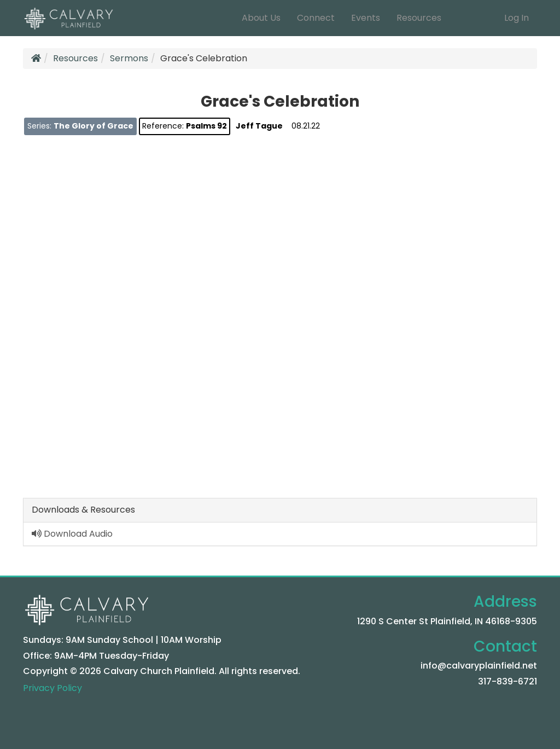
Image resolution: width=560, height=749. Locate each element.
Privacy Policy (52, 688)
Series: (80, 126)
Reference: (185, 126)
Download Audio (72, 534)
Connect (316, 18)
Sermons (129, 58)
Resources (419, 18)
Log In (517, 18)
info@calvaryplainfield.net (479, 666)
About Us (261, 18)
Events (366, 18)
